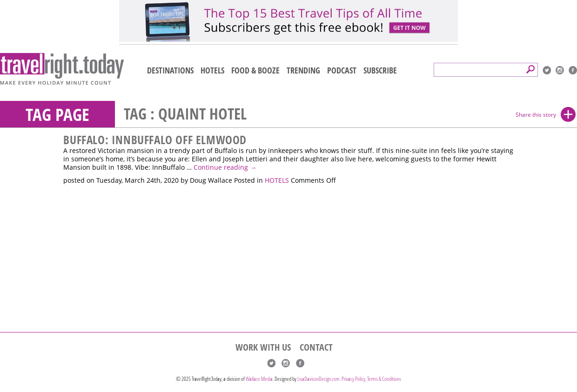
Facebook (573, 70)
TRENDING (303, 70)
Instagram (560, 70)
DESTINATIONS (170, 70)
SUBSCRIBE (380, 70)
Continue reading (225, 167)
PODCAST (342, 70)
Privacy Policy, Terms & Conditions (371, 379)
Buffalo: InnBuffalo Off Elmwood (155, 140)
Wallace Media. (260, 379)
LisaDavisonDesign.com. (319, 379)
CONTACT (316, 347)
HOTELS (212, 70)
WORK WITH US (263, 347)
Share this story (536, 115)
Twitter (547, 70)
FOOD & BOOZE (255, 70)
